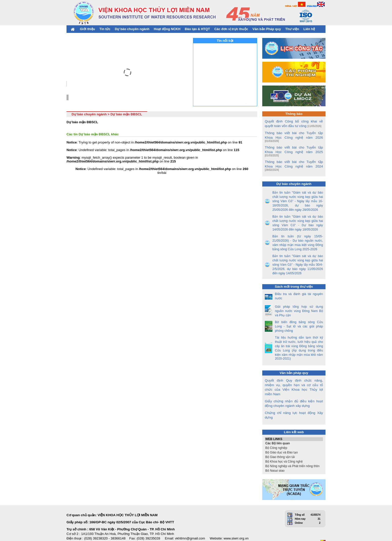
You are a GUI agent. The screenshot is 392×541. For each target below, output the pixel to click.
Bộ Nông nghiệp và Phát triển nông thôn (294, 453)
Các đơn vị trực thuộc (231, 29)
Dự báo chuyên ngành (132, 29)
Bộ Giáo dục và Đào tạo (294, 440)
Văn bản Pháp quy (267, 29)
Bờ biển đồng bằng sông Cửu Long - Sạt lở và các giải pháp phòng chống (299, 318)
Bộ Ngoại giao (294, 458)
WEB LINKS (294, 426)
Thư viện (292, 29)
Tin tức (105, 29)
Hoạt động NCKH (167, 29)
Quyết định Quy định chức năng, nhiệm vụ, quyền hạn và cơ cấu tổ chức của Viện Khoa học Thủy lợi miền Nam (294, 377)
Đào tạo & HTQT (197, 29)
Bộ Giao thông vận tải (294, 444)
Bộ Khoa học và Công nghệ (294, 449)
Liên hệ (309, 29)
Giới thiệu (88, 29)
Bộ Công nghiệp (294, 435)
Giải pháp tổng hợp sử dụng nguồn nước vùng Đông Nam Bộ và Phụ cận (299, 303)
